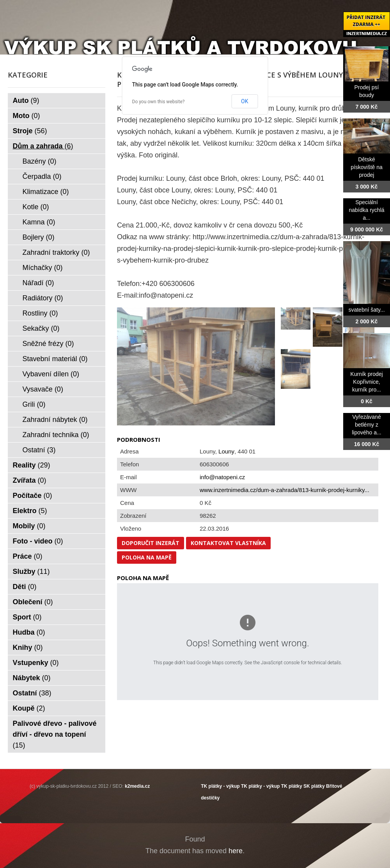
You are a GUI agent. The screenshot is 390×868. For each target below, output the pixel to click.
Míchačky (43, 268)
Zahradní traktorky (56, 252)
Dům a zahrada (43, 146)
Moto (27, 116)
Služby (31, 572)
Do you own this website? (159, 102)
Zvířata (30, 480)
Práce (28, 556)
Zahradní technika (56, 435)
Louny (226, 451)
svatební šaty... (366, 310)
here (236, 851)
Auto (26, 101)
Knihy (28, 647)
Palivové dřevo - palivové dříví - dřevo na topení (55, 734)
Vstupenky (36, 663)
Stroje (30, 131)
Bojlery (39, 237)
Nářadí (38, 283)
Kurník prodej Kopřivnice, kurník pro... (366, 382)
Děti (25, 587)
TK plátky (292, 786)
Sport (27, 617)
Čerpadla (42, 176)
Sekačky (41, 328)
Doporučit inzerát (151, 543)
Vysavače (43, 389)
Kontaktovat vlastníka (228, 543)
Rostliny (40, 313)
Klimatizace (46, 192)
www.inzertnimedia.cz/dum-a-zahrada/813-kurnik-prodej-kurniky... (285, 490)
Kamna (39, 222)
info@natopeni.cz (222, 477)
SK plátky (314, 786)
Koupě (29, 708)
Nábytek (32, 678)
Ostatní (39, 450)
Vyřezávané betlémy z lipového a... (367, 425)
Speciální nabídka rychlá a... (366, 210)
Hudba (29, 632)
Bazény (40, 161)
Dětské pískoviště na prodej (367, 167)
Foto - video (38, 541)
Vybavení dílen (51, 374)
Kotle (36, 207)
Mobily (29, 526)
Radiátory (43, 298)
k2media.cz (137, 786)
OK (245, 101)
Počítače (33, 496)
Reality (32, 465)
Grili (34, 404)
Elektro (30, 511)
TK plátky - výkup (220, 786)
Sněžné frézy (48, 344)
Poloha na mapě (147, 557)
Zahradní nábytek (55, 420)
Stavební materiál (55, 359)
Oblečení (33, 602)
